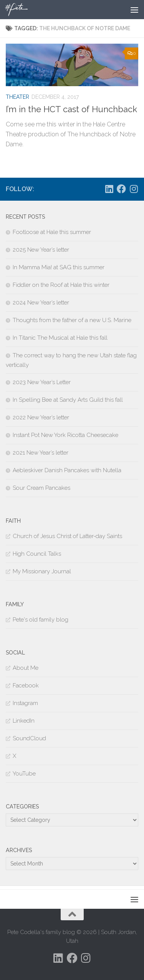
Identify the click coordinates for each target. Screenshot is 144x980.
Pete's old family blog (41, 620)
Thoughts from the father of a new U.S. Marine (72, 320)
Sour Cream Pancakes (41, 488)
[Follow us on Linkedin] (109, 189)
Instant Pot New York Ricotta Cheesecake (65, 435)
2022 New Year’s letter (41, 417)
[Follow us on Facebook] (121, 189)
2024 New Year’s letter (41, 303)
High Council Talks (37, 554)
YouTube (24, 774)
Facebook (26, 686)
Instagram (25, 703)
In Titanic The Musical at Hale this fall (60, 338)
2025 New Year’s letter (41, 250)
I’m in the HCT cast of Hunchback (71, 109)
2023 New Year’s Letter (42, 382)
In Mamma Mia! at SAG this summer (59, 267)
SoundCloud (29, 738)
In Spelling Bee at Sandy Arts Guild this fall (68, 400)
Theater (17, 97)
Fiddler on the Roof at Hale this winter (61, 285)
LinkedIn (24, 721)
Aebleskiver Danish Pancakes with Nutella (67, 470)
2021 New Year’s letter (41, 453)
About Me (26, 668)
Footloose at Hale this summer (52, 232)
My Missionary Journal (42, 571)
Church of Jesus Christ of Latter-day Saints (67, 536)
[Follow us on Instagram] (134, 189)
